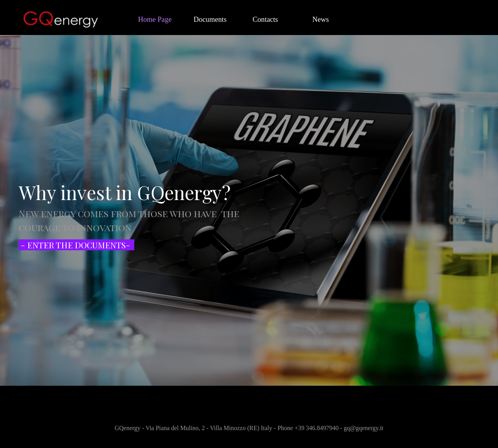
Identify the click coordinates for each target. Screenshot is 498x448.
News (321, 19)
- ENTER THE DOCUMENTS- (75, 245)
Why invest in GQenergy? (125, 192)
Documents (210, 19)
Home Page (155, 19)
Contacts (265, 19)
